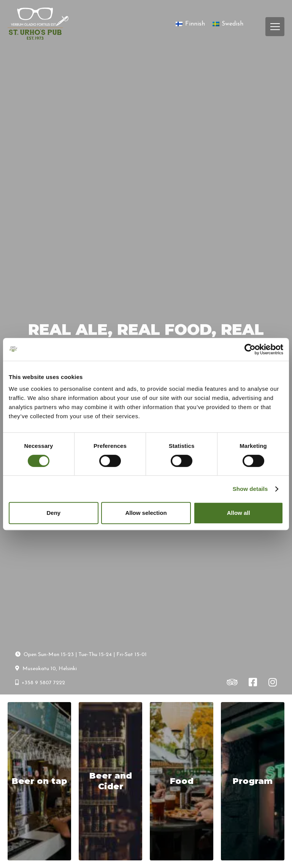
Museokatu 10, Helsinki (46, 669)
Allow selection (146, 513)
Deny (53, 513)
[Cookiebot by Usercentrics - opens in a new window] (250, 349)
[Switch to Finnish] (190, 24)
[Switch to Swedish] (228, 24)
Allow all (239, 513)
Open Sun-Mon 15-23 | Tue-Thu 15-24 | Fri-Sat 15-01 (81, 655)
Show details (250, 489)
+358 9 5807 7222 (40, 683)
